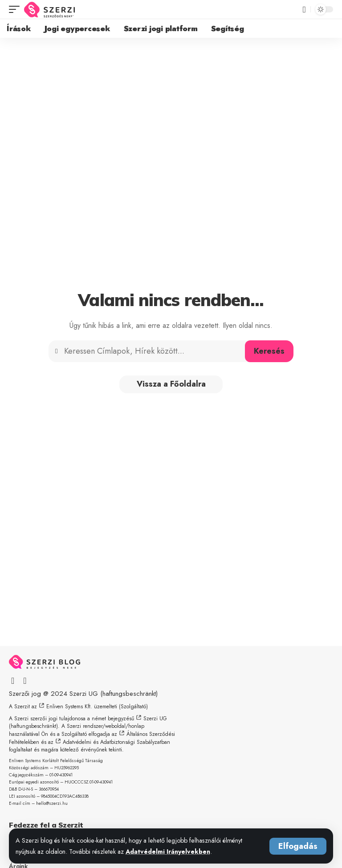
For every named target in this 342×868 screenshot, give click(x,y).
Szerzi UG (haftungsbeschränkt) (114, 694)
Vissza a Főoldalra (171, 384)
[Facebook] (13, 681)
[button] (298, 846)
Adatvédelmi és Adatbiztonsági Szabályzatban (116, 742)
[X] (25, 681)
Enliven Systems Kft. (69, 707)
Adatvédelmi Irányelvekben (169, 852)
